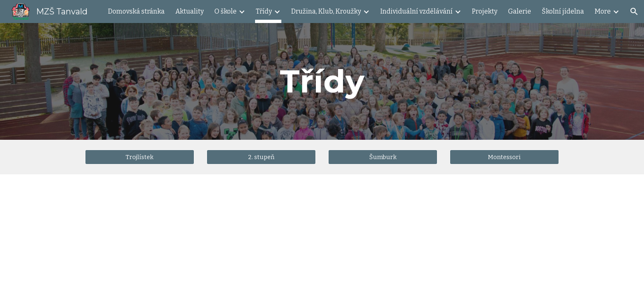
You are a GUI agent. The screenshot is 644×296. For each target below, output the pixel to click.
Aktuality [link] (190, 11)
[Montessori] (504, 157)
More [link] (603, 11)
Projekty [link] (485, 11)
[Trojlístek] (140, 157)
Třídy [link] (264, 11)
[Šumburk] (383, 157)
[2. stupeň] (261, 157)
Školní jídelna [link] (563, 11)
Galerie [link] (520, 11)
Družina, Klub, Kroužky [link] (326, 11)
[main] (322, 81)
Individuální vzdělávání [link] (416, 11)
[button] (634, 12)
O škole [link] (225, 11)
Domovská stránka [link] (136, 11)
